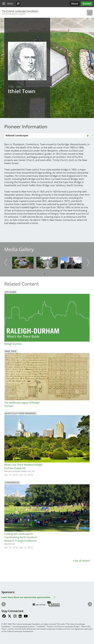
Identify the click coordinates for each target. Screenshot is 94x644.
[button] (18, 4)
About (75, 4)
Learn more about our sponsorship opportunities (26, 597)
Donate (87, 4)
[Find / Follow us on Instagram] (15, 617)
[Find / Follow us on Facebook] (4, 617)
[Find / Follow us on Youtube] (26, 617)
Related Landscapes (17, 135)
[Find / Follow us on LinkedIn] (20, 617)
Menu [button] (10, 4)
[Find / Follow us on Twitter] (10, 617)
